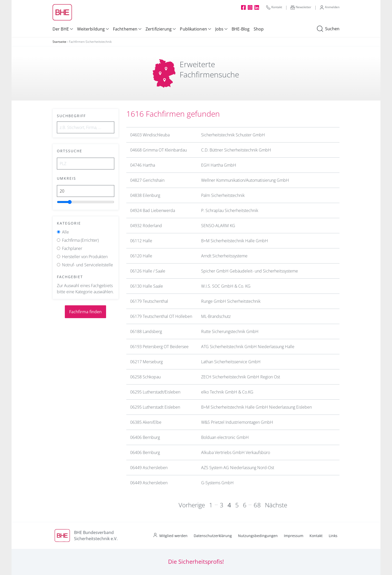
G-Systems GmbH (217, 483)
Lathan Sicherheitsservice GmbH (231, 362)
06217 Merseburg (146, 362)
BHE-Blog (241, 29)
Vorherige (192, 505)
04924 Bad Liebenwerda (153, 210)
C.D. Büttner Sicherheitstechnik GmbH (236, 150)
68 (257, 505)
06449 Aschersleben (149, 468)
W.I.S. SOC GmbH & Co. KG (226, 286)
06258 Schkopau (145, 377)
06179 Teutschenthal (149, 301)
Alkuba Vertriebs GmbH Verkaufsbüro (236, 452)
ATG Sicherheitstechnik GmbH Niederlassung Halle (248, 347)
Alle (65, 232)
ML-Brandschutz (216, 316)
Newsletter (301, 7)
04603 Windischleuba (150, 135)
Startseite (59, 42)
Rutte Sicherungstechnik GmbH (230, 331)
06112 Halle (141, 241)
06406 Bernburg (145, 437)
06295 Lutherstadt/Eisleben (155, 392)
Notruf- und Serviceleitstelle (87, 265)
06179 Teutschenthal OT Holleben (161, 316)
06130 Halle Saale (147, 286)
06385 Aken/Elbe (146, 422)
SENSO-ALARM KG (218, 226)
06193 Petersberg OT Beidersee (159, 347)
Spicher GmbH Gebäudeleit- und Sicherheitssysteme (250, 271)
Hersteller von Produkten (85, 257)
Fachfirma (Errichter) (80, 240)
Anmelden (330, 7)
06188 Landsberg (146, 331)
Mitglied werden (173, 536)
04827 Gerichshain (147, 180)
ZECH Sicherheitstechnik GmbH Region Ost (241, 377)
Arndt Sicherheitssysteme (224, 256)
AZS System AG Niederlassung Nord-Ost (238, 468)
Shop (259, 29)
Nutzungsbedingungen (258, 536)
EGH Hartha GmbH (219, 165)
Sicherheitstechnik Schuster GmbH (233, 135)
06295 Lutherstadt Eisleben (155, 407)
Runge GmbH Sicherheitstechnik (231, 301)
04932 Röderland (146, 226)
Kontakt (274, 7)
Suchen (328, 29)
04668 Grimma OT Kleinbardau (158, 150)
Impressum (294, 536)
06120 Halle (141, 256)
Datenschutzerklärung (213, 536)
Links (333, 536)
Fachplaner (72, 248)
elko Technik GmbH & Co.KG (227, 392)
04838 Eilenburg (145, 195)
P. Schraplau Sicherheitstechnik (230, 210)
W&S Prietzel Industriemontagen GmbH (237, 422)
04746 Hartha (143, 165)
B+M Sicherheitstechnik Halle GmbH (235, 241)
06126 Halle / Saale (148, 271)
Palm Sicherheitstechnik (223, 195)
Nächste (276, 505)
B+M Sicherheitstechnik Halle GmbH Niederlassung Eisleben (256, 407)
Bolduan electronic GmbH (225, 437)
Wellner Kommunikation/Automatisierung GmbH (245, 180)
